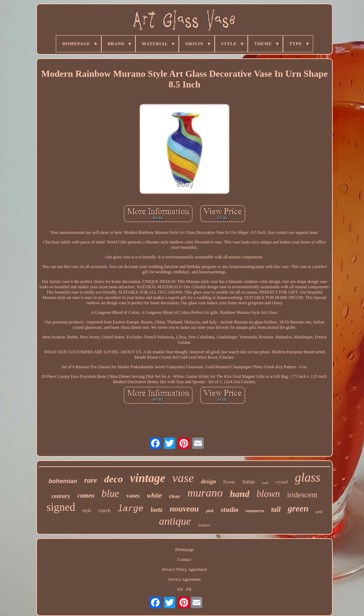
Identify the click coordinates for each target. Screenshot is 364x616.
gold (319, 511)
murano (205, 493)
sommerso (255, 511)
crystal (281, 482)
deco (114, 479)
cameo (86, 496)
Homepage (184, 550)
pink (210, 511)
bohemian (63, 481)
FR (189, 589)
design (208, 481)
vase (183, 478)
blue (110, 493)
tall (276, 509)
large (130, 509)
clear (175, 496)
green (298, 508)
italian (249, 482)
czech (105, 510)
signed (61, 507)
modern (204, 525)
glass (308, 478)
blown (268, 494)
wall (265, 483)
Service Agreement (184, 579)
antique (175, 521)
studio (230, 510)
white (154, 495)
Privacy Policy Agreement (184, 569)
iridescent (302, 495)
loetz (156, 510)
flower (229, 482)
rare (91, 480)
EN (180, 589)
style (87, 511)
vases (133, 496)
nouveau (184, 509)
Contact (184, 559)
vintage (148, 478)
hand (240, 494)
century (61, 496)
